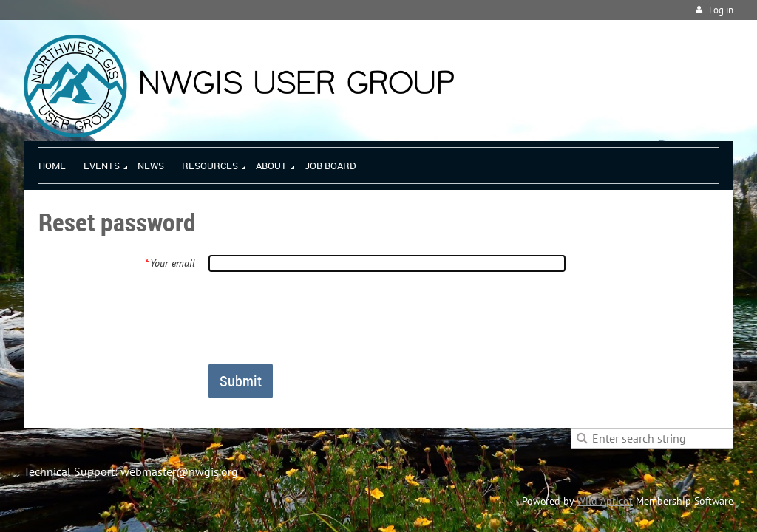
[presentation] (321, 317)
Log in (721, 10)
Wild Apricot (605, 501)
